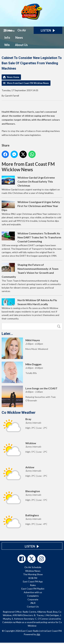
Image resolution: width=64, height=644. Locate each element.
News (19, 38)
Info (7, 38)
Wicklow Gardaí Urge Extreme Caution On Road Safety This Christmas (36, 181)
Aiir (38, 634)
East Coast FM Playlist (33, 589)
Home (8, 30)
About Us (21, 45)
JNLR (33, 603)
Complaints (33, 596)
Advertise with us (33, 592)
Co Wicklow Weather (19, 413)
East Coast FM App (33, 581)
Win (7, 45)
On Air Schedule (33, 567)
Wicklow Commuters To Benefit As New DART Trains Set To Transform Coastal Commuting (39, 237)
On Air (22, 30)
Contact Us (33, 607)
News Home (13, 77)
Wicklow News (33, 571)
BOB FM (33, 578)
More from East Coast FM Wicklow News (28, 83)
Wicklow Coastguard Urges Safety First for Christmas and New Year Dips (31, 206)
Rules (33, 585)
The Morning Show (33, 574)
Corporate (33, 599)
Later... (7, 334)
